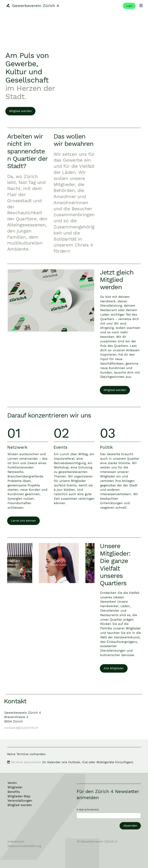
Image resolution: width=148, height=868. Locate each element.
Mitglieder (15, 787)
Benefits (14, 792)
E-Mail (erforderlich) (88, 810)
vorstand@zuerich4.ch (21, 728)
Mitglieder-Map (19, 796)
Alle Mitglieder (114, 668)
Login (129, 6)
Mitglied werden (20, 111)
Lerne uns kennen (23, 521)
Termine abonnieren (26, 762)
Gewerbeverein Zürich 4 (36, 6)
